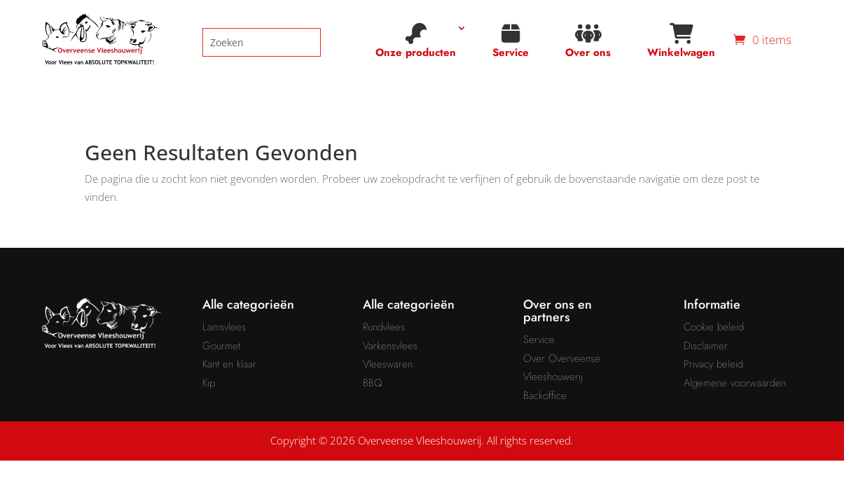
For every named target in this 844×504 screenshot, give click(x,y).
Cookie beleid (714, 327)
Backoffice (545, 395)
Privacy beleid (713, 364)
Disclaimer (706, 346)
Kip (209, 383)
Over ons (588, 42)
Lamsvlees (224, 327)
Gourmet (221, 346)
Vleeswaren (388, 364)
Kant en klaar (229, 364)
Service (511, 42)
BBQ (373, 383)
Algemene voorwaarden (735, 383)
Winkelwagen (681, 42)
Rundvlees (384, 327)
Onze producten (416, 42)
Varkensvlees (390, 346)
